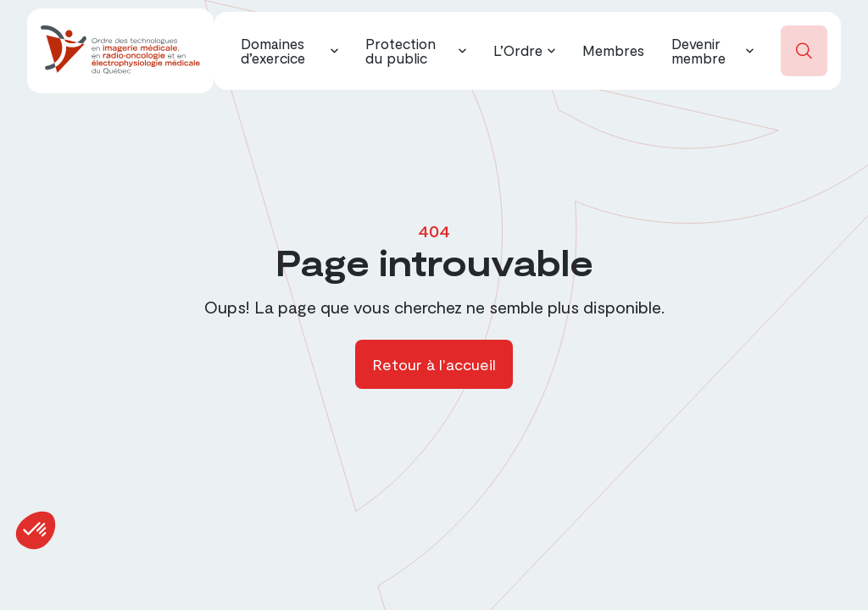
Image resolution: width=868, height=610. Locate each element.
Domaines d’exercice (273, 50)
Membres (613, 50)
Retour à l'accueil (434, 364)
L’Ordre (518, 50)
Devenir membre (698, 50)
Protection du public (401, 50)
